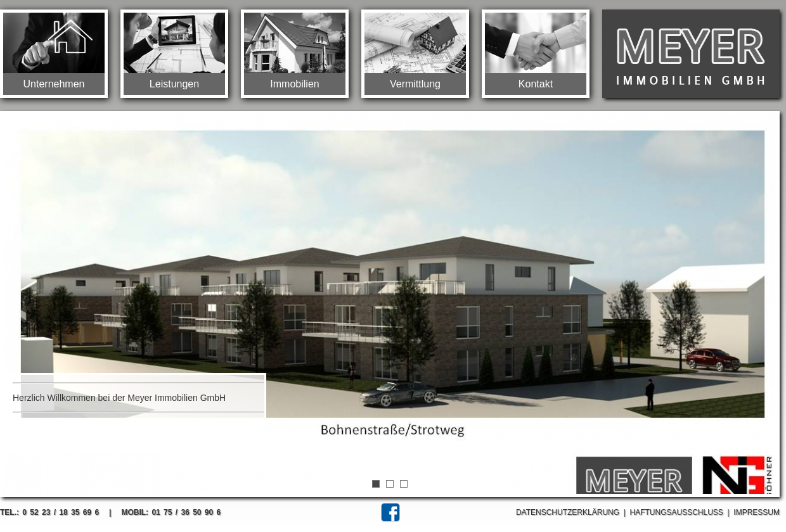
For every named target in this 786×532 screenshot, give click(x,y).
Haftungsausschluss (677, 512)
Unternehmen (54, 84)
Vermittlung (415, 84)
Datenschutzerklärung (568, 512)
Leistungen (174, 84)
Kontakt (536, 84)
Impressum (757, 512)
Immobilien (294, 84)
